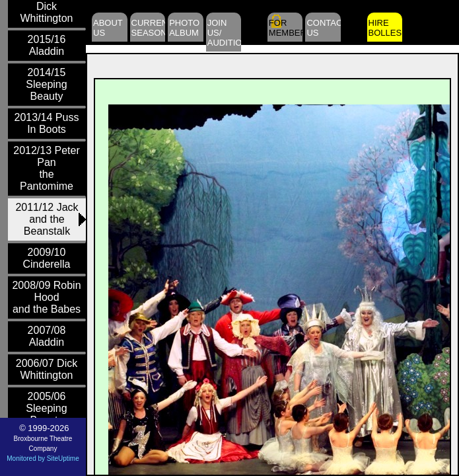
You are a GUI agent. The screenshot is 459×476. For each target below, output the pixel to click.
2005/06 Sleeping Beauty (46, 408)
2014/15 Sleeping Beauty (46, 84)
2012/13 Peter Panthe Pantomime (47, 168)
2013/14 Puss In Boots (47, 123)
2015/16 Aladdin (47, 45)
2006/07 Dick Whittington (47, 369)
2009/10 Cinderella (46, 258)
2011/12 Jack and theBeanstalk (47, 219)
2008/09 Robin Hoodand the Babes (46, 297)
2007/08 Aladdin (47, 336)
